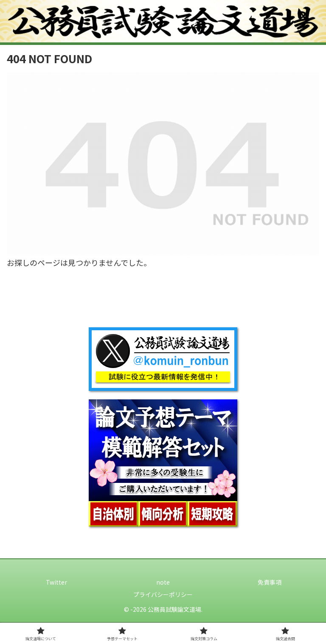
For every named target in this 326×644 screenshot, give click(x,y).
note (163, 582)
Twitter (56, 582)
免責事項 (270, 582)
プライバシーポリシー (163, 594)
